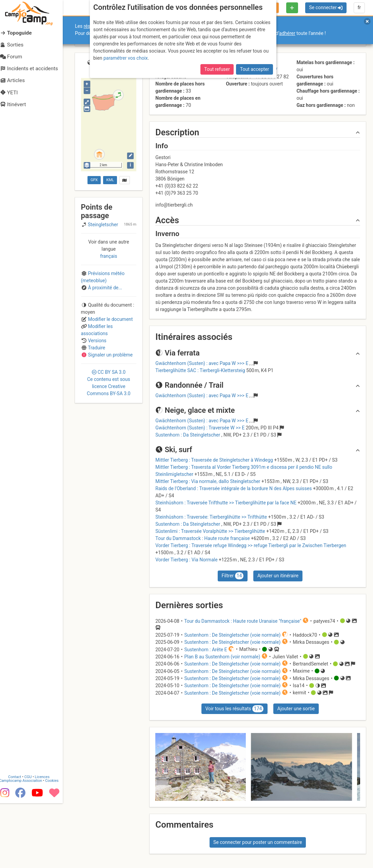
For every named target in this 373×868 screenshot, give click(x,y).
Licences (47, 842)
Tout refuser (217, 69)
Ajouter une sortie (296, 709)
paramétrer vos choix (126, 58)
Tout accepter (255, 69)
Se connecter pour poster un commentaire (258, 842)
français (109, 256)
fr (359, 7)
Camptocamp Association (26, 845)
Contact (20, 842)
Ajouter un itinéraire (278, 576)
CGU (33, 842)
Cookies (57, 845)
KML (110, 180)
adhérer (287, 33)
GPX (94, 180)
